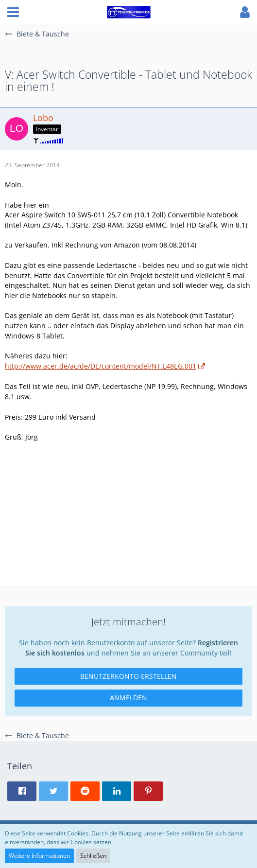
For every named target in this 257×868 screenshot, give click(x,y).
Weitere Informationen (39, 856)
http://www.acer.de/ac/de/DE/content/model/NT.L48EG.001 (101, 366)
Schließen (93, 856)
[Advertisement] (129, 518)
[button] (13, 12)
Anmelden (128, 698)
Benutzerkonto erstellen (128, 676)
